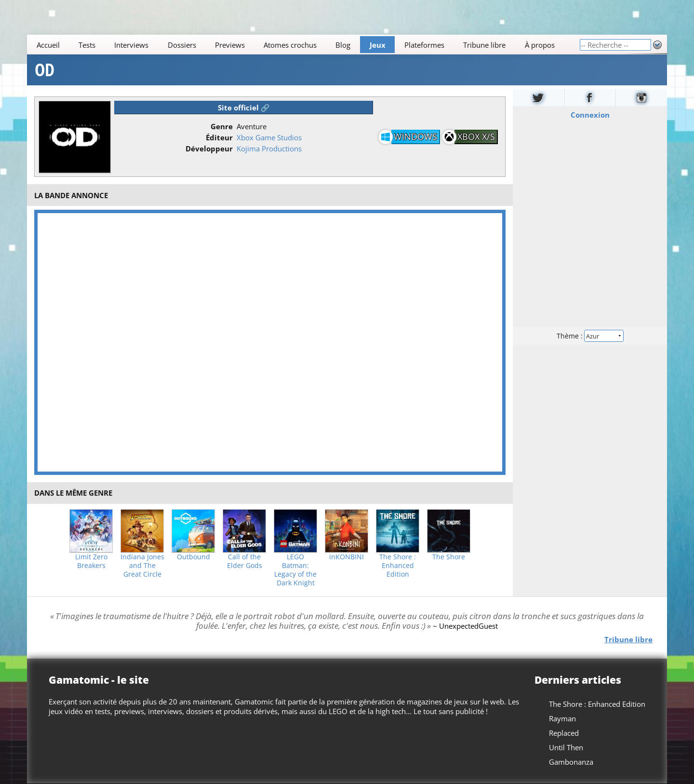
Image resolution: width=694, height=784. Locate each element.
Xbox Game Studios (269, 137)
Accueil (48, 45)
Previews (230, 45)
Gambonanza (571, 762)
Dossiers (182, 45)
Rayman (562, 718)
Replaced (564, 733)
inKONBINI (347, 557)
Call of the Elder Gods (245, 561)
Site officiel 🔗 (244, 108)
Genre (222, 126)
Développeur (209, 149)
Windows (415, 136)
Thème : (590, 336)
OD (45, 70)
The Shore (449, 557)
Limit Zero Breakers (91, 561)
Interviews (131, 45)
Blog (343, 45)
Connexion (590, 115)
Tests (87, 45)
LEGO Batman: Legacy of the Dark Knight (295, 570)
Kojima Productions (269, 149)
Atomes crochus (290, 45)
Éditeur (219, 137)
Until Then (566, 747)
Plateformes (424, 45)
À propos (540, 45)
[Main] (303, 45)
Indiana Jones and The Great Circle (142, 566)
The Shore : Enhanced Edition (398, 566)
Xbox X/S (476, 136)
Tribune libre (484, 45)
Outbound (194, 557)
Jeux (378, 45)
